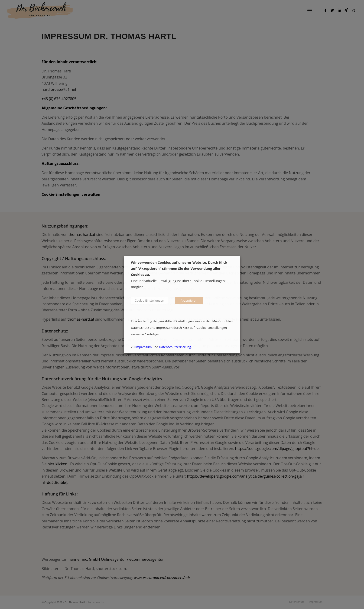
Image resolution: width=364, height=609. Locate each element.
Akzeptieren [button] (189, 300)
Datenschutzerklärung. (175, 347)
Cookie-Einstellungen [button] (149, 300)
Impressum (143, 347)
